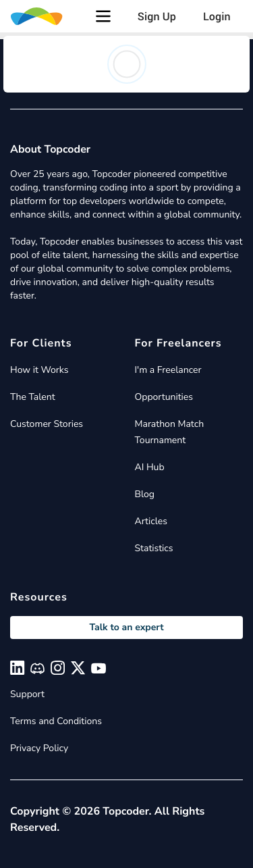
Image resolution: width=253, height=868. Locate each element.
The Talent (33, 397)
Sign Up (157, 16)
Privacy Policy (39, 748)
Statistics (154, 548)
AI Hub (150, 467)
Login (217, 16)
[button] (103, 16)
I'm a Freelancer (168, 370)
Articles (151, 521)
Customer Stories (47, 424)
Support (27, 694)
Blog (145, 494)
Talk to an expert (126, 627)
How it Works (39, 370)
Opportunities (164, 397)
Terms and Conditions (56, 721)
